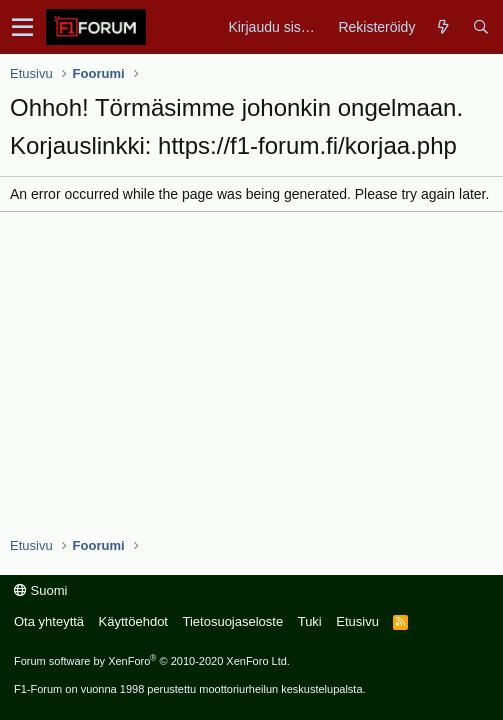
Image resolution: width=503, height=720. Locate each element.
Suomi (40, 590)
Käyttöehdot (133, 621)
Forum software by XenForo (152, 661)
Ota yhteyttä (49, 621)
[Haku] (480, 27)
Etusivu (357, 621)
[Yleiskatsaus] (443, 27)
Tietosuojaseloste (232, 621)
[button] (22, 27)
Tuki (310, 621)
